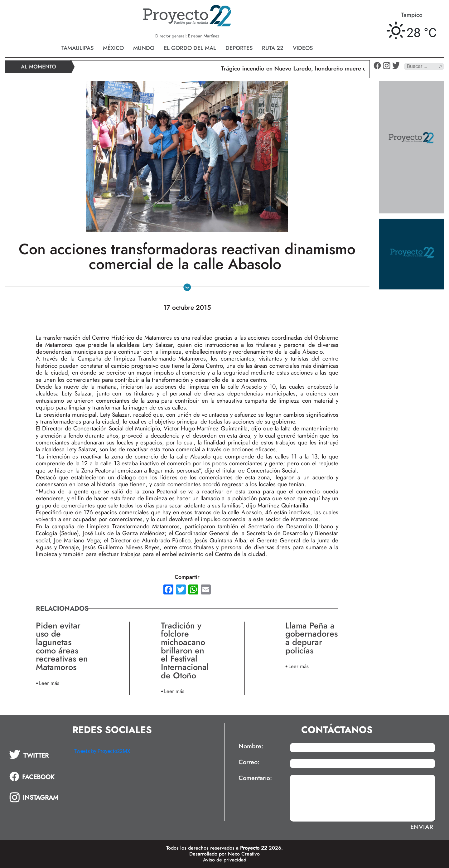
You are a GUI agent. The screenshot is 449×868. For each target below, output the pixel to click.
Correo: (249, 762)
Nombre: (251, 746)
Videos (303, 48)
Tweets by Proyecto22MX (102, 751)
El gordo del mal (190, 48)
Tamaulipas (77, 48)
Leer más (49, 683)
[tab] (37, 754)
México (113, 48)
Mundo (144, 48)
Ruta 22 (273, 48)
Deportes (239, 48)
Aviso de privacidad (225, 860)
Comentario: (255, 778)
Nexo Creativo (244, 854)
